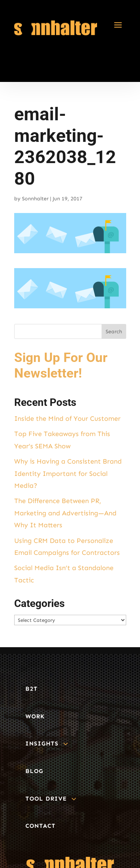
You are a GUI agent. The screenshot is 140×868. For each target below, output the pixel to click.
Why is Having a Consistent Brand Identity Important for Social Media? (68, 473)
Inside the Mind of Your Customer (67, 419)
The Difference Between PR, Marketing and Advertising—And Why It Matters (65, 513)
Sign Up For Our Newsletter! (61, 365)
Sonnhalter (35, 199)
